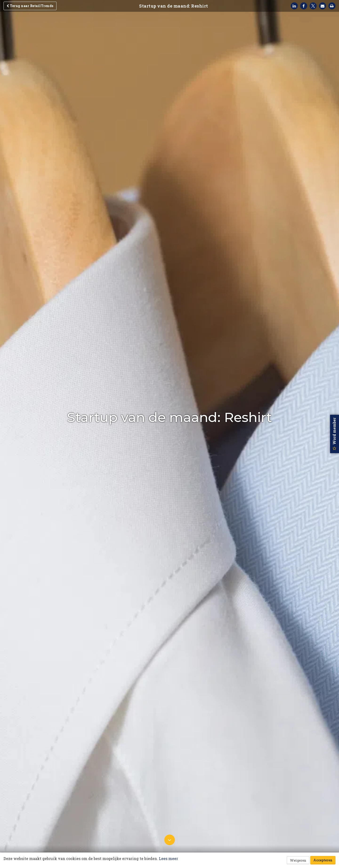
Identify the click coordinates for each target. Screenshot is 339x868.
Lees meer (168, 858)
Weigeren (298, 860)
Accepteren (323, 860)
